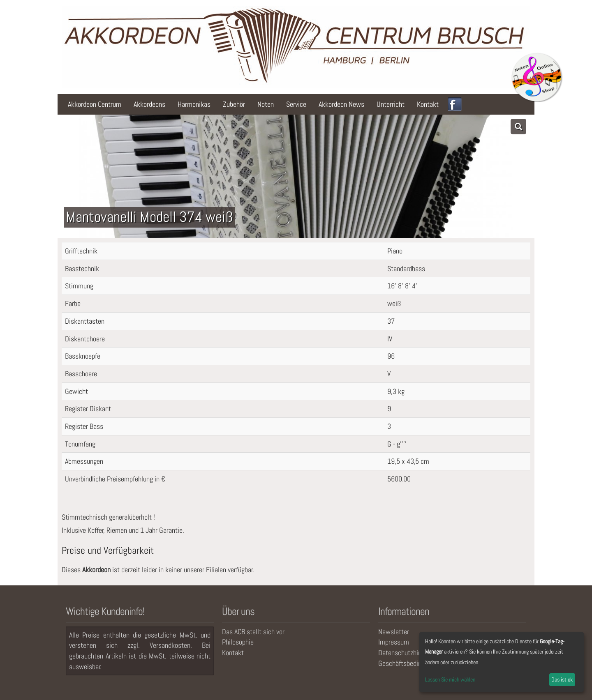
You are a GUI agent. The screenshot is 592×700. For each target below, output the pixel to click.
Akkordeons (149, 104)
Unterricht (391, 104)
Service (296, 104)
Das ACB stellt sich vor (253, 632)
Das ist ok (562, 679)
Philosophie (238, 642)
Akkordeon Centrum (95, 104)
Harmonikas (194, 104)
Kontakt (428, 104)
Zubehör (234, 104)
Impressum (394, 642)
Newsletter (394, 632)
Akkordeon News (341, 104)
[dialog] (502, 662)
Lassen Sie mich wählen (450, 679)
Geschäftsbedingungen (410, 663)
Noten (266, 104)
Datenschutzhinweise (408, 653)
